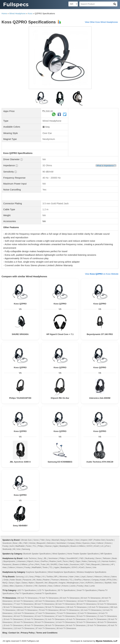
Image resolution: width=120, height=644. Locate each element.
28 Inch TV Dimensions (23, 622)
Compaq (71, 543)
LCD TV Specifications (47, 590)
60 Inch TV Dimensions (91, 598)
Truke (43, 564)
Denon (98, 558)
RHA (37, 564)
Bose (15, 543)
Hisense (48, 546)
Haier (71, 577)
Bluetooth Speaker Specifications (37, 554)
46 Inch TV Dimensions (23, 616)
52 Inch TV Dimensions (107, 604)
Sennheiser (61, 543)
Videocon (98, 577)
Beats (115, 558)
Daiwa (24, 583)
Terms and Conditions (47, 633)
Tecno (65, 561)
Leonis (73, 586)
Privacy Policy (28, 633)
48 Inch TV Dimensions (107, 622)
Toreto (29, 546)
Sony (48, 540)
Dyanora (86, 543)
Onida (6, 580)
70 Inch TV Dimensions (49, 598)
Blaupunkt (41, 543)
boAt (12, 546)
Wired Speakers (59, 554)
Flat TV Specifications (25, 593)
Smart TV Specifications (87, 590)
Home (4, 13)
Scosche (110, 540)
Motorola (64, 580)
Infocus (107, 577)
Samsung (26, 549)
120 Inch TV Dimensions (45, 601)
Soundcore (7, 543)
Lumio (92, 586)
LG (102, 546)
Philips (41, 546)
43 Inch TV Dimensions (76, 619)
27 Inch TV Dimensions (45, 613)
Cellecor (100, 543)
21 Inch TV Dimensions (107, 616)
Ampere (84, 540)
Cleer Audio (63, 564)
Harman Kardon (108, 561)
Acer (82, 583)
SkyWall (108, 583)
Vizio (77, 540)
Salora (114, 577)
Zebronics (51, 543)
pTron (107, 546)
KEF (91, 540)
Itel (46, 583)
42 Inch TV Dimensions (44, 616)
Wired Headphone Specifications (62, 572)
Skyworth (39, 583)
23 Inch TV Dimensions (97, 619)
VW (36, 586)
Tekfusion (107, 558)
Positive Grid (99, 540)
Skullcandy (7, 549)
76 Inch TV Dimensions (48, 610)
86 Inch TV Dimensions (44, 604)
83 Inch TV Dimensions (34, 607)
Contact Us (14, 633)
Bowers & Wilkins (78, 546)
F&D (25, 543)
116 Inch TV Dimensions (24, 613)
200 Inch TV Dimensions (27, 598)
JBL (20, 543)
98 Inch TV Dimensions (86, 604)
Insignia (62, 583)
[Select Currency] (73, 4)
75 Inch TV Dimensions (66, 613)
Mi (14, 549)
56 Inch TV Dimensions (13, 607)
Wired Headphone (17, 13)
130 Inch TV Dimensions (76, 607)
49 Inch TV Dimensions (34, 625)
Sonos (36, 540)
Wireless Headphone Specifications (91, 572)
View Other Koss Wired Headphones (101, 22)
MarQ (72, 561)
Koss (30, 13)
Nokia (84, 561)
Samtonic (43, 586)
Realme (53, 561)
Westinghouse (73, 583)
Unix (18, 549)
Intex (77, 577)
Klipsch (30, 561)
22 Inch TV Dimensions (87, 613)
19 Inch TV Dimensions (97, 625)
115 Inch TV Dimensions (99, 607)
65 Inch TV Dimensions (70, 598)
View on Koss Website (102, 274)
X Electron (28, 586)
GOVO (89, 546)
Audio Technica (30, 558)
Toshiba (50, 577)
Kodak (103, 580)
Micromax (63, 577)
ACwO (96, 546)
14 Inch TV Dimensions (65, 622)
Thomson (55, 580)
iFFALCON (112, 580)
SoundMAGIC (72, 558)
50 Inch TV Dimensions (86, 622)
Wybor (31, 583)
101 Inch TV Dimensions (91, 610)
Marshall (55, 540)
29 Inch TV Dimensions (13, 619)
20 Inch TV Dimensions (13, 625)
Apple (56, 546)
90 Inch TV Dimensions (66, 628)
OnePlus (44, 561)
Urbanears (21, 561)
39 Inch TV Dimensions (44, 622)
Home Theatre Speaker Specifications (83, 554)
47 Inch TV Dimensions (65, 616)
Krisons (108, 543)
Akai (86, 586)
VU (44, 577)
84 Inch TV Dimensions (76, 625)
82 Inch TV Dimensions (65, 604)
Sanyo (11, 583)
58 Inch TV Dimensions (55, 607)
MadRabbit (20, 546)
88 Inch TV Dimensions (55, 625)
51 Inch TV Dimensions (55, 619)
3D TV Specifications (66, 590)
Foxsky (5, 546)
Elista (79, 543)
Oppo (78, 561)
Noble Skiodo (16, 580)
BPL (56, 577)
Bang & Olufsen (67, 540)
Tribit (42, 540)
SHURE (54, 564)
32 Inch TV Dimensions (23, 601)
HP (112, 564)
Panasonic (7, 564)
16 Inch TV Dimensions (87, 601)
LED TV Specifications (27, 590)
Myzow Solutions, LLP (107, 641)
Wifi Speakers (106, 554)
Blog (5, 633)
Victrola (32, 543)
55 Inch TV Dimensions (86, 616)
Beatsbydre (64, 546)
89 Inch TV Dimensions (69, 610)
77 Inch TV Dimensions (23, 604)
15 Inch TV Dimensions (34, 619)
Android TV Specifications (46, 593)
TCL (34, 546)
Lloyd (83, 577)
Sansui (90, 577)
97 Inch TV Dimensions (45, 628)
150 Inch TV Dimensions (27, 610)
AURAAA (89, 583)
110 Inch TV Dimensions (24, 628)
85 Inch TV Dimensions (66, 601)
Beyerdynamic (9, 561)
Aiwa (93, 543)
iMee (12, 586)
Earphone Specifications (36, 572)
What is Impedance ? (106, 166)
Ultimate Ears (26, 540)
